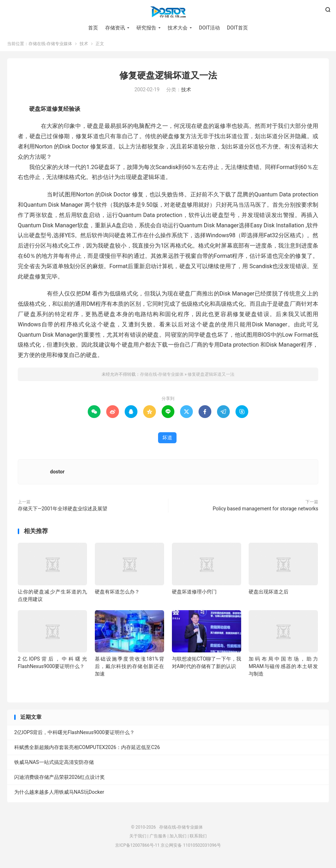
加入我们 (178, 839)
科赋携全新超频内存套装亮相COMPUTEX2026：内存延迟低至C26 (87, 750)
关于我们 (138, 839)
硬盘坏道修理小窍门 (194, 595)
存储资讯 (115, 28)
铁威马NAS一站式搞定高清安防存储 (54, 765)
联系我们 (198, 839)
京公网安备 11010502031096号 (191, 848)
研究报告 (146, 28)
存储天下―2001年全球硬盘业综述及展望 (63, 511)
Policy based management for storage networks (265, 511)
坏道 (167, 440)
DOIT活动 (209, 28)
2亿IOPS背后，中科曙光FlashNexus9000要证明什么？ (74, 735)
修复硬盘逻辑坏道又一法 (168, 78)
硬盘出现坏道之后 (269, 595)
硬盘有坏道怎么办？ (117, 595)
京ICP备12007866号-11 (137, 848)
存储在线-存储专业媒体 (168, 13)
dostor (57, 474)
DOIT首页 (237, 28)
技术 (84, 47)
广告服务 (158, 839)
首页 (93, 28)
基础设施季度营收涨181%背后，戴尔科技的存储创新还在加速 (129, 669)
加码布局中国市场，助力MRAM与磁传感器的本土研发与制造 (283, 669)
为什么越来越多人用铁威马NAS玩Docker (59, 795)
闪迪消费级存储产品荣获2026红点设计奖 (59, 780)
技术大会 (178, 28)
